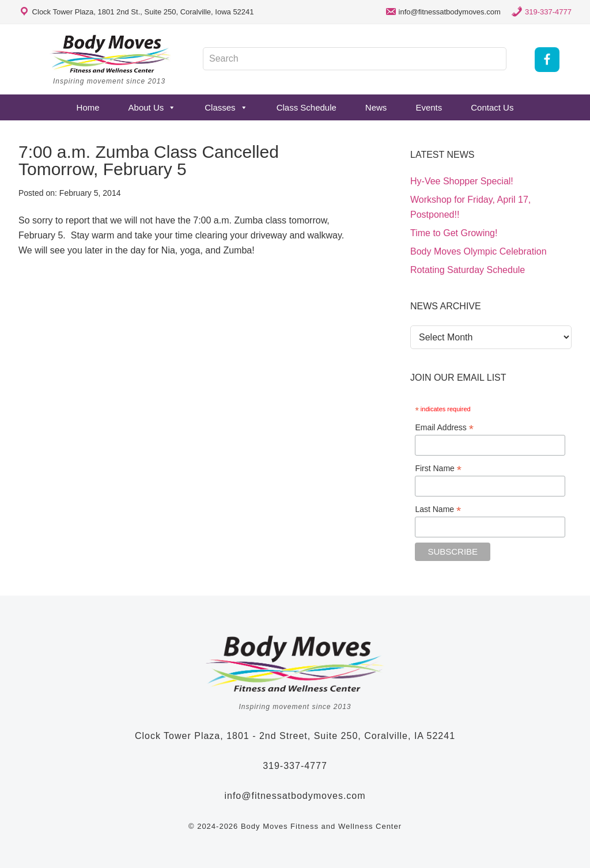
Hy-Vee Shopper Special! (462, 181)
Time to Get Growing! (454, 233)
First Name (438, 469)
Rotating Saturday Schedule (468, 270)
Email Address (444, 428)
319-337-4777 (548, 12)
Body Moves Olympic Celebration (479, 251)
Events (429, 107)
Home (88, 107)
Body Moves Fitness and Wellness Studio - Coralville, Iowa (111, 54)
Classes (226, 107)
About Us (152, 107)
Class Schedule (307, 107)
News (376, 107)
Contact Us (492, 107)
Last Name (438, 509)
